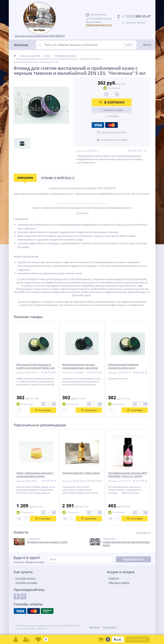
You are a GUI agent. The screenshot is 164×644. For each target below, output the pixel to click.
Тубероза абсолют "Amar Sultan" (81, 473)
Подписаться (133, 559)
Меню (147, 45)
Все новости (143, 533)
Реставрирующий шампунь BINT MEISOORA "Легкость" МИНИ (128, 475)
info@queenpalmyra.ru (99, 25)
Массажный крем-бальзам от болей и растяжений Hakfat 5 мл (36, 366)
